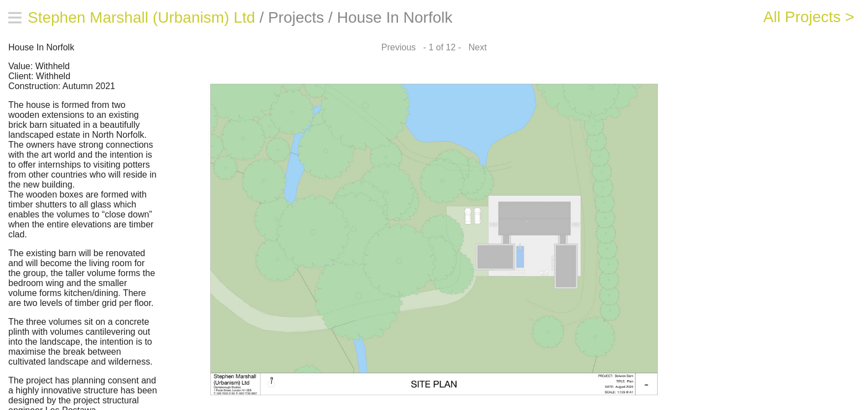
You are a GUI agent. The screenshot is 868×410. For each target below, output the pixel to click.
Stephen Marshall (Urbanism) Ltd (141, 17)
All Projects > (809, 17)
